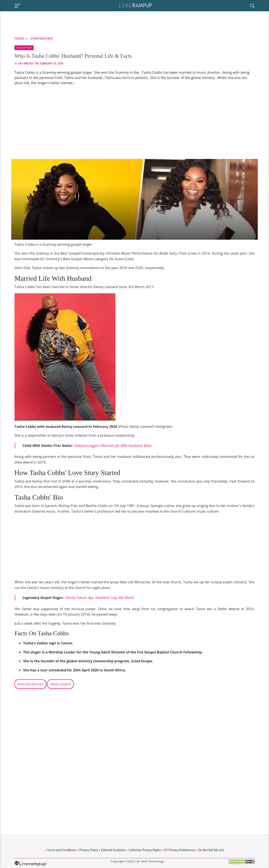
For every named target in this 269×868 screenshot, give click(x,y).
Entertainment (42, 38)
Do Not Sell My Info (211, 850)
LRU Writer (26, 64)
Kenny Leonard (60, 684)
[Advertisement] (134, 122)
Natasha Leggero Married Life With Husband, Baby (113, 446)
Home (19, 38)
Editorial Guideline (113, 850)
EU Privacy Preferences (180, 850)
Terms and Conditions (62, 850)
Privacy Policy (89, 850)
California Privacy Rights (145, 850)
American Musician (30, 684)
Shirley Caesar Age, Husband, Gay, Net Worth (100, 598)
